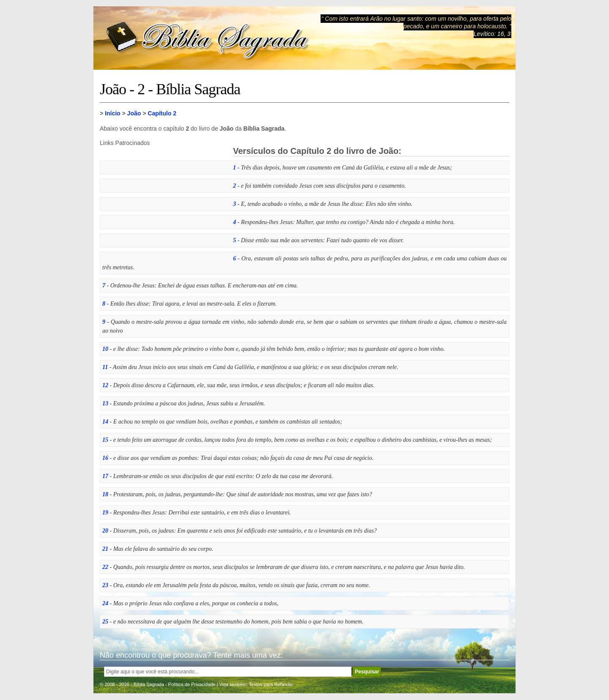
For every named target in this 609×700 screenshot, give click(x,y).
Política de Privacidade (192, 684)
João (134, 113)
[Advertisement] (163, 199)
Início (113, 113)
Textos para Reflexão (271, 684)
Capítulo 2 (162, 113)
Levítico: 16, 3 (492, 34)
